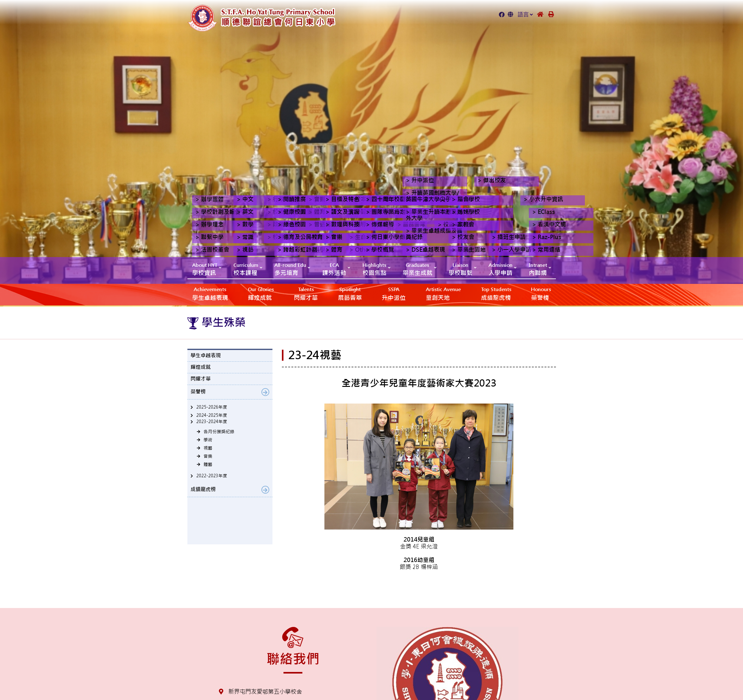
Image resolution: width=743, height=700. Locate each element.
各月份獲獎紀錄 (219, 432)
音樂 (208, 456)
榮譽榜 (541, 293)
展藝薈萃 (350, 293)
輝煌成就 (261, 293)
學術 (208, 440)
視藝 (208, 448)
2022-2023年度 (212, 476)
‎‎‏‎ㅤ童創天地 (443, 293)
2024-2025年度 (212, 415)
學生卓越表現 (210, 293)
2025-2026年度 (212, 407)
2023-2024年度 (212, 422)
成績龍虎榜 (496, 293)
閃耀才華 (306, 293)
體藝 (208, 464)
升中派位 (394, 293)
